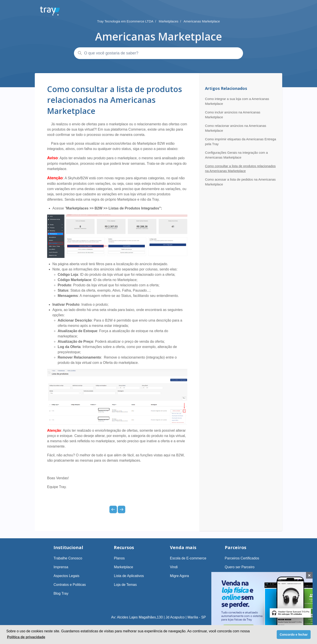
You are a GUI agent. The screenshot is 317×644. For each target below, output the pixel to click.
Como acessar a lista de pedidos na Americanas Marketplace (240, 182)
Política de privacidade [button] (26, 637)
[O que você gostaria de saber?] (158, 53)
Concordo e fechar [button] (294, 635)
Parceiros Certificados (242, 558)
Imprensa (61, 567)
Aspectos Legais (66, 576)
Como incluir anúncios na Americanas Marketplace (233, 115)
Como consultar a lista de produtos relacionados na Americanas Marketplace (240, 168)
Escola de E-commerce (188, 558)
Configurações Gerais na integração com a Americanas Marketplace (236, 155)
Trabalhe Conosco (68, 558)
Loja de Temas (125, 585)
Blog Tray (61, 593)
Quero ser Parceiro (240, 567)
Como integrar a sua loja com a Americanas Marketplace (237, 101)
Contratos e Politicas (70, 585)
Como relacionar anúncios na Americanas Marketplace (236, 128)
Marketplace (123, 567)
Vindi (174, 567)
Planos (119, 558)
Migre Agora (179, 576)
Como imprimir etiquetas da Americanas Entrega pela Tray (241, 142)
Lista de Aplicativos (129, 576)
